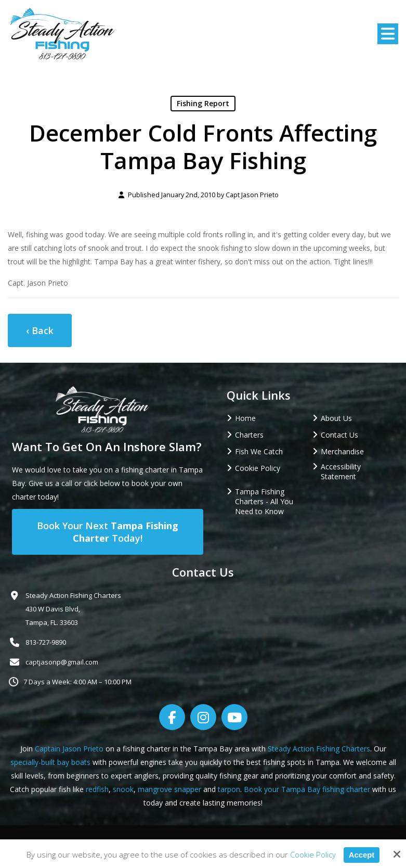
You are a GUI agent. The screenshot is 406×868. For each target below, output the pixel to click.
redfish (97, 789)
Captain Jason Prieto (69, 749)
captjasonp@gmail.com (62, 662)
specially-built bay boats (50, 762)
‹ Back (40, 330)
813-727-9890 (46, 642)
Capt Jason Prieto (252, 195)
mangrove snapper (169, 789)
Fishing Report (203, 103)
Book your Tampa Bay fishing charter (307, 789)
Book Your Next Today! (108, 532)
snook (123, 789)
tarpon (229, 789)
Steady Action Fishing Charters (319, 749)
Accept (361, 855)
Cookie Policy (312, 854)
